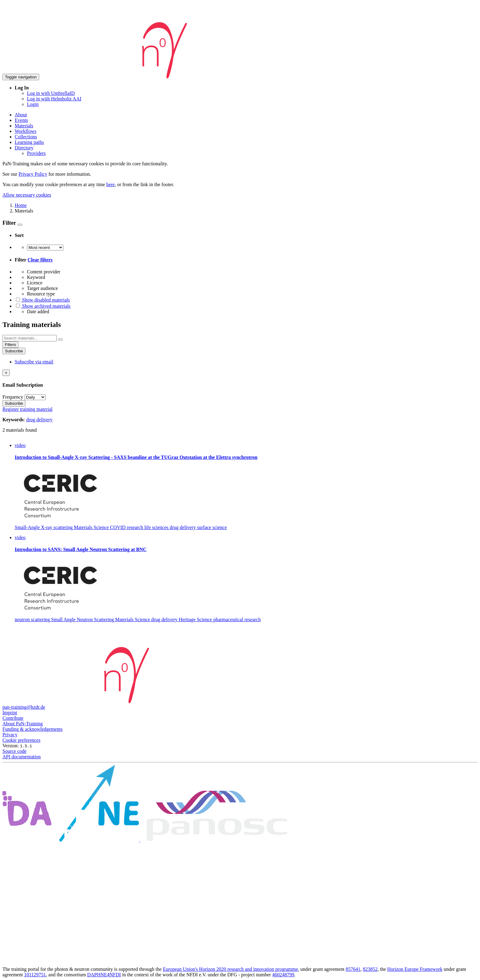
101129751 (35, 975)
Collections (26, 137)
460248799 (283, 975)
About (21, 115)
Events (21, 120)
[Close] (6, 373)
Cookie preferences (21, 740)
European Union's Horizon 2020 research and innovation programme (230, 969)
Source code (15, 751)
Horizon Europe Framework (415, 969)
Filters (10, 345)
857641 (353, 969)
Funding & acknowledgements (32, 729)
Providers (36, 153)
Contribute (13, 718)
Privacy (10, 735)
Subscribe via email (34, 362)
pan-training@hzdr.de (24, 707)
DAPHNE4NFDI (104, 975)
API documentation (22, 757)
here (111, 184)
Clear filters (40, 260)
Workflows (26, 131)
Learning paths (29, 142)
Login (33, 104)
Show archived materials (43, 306)
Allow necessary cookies (27, 195)
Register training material (28, 409)
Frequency (13, 397)
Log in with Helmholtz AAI (54, 99)
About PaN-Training (22, 724)
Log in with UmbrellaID (51, 93)
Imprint (10, 713)
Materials (24, 126)
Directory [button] (24, 148)
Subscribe (14, 351)
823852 (370, 969)
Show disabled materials (42, 300)
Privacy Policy (33, 174)
